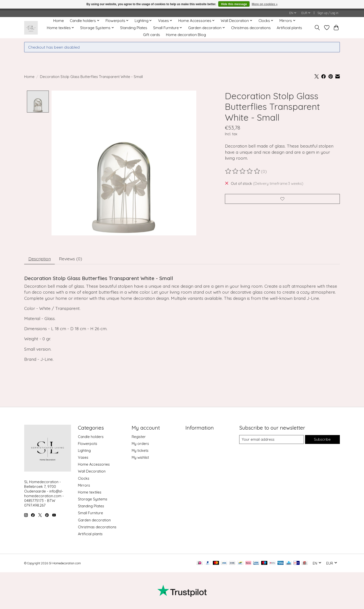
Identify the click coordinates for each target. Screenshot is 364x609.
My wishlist (140, 457)
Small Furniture (91, 513)
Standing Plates (134, 28)
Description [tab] (40, 259)
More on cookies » (265, 4)
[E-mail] (272, 439)
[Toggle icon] (317, 28)
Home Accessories (94, 465)
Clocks (84, 478)
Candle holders (91, 437)
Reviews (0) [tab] (71, 259)
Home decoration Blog (186, 35)
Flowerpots (88, 444)
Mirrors (84, 485)
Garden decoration (94, 520)
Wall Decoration (92, 471)
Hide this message (234, 4)
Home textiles (90, 492)
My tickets (140, 450)
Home (59, 21)
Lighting (84, 450)
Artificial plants (289, 28)
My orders (140, 444)
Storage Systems (93, 499)
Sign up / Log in (328, 13)
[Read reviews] (243, 171)
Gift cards (152, 35)
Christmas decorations (251, 28)
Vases (83, 457)
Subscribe (322, 439)
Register (139, 437)
